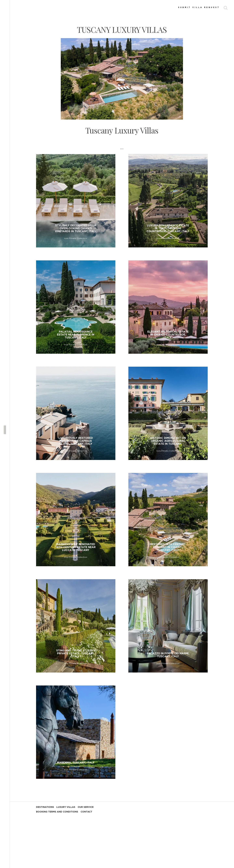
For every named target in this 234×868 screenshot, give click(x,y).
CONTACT (86, 812)
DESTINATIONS (45, 807)
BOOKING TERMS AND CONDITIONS (57, 812)
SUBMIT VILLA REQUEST (199, 7)
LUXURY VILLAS (66, 807)
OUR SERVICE (86, 807)
